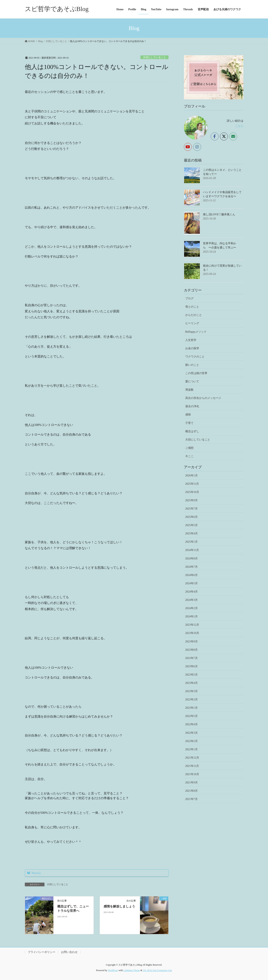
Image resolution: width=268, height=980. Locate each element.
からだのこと (194, 315)
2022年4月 (191, 724)
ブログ (189, 298)
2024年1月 (191, 616)
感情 (188, 415)
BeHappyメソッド (196, 332)
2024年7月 (191, 567)
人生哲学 (191, 340)
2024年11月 (192, 550)
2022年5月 (191, 716)
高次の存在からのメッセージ (203, 398)
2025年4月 (191, 533)
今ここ (189, 456)
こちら (239, 126)
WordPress (113, 970)
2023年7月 (191, 658)
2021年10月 (192, 774)
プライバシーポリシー (42, 952)
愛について (192, 381)
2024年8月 (191, 559)
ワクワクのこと (195, 357)
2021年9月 (191, 783)
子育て (189, 423)
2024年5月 (191, 583)
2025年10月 (192, 492)
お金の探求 (192, 348)
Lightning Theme (131, 970)
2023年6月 (191, 666)
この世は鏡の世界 (196, 373)
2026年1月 (191, 476)
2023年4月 (191, 683)
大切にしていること (154, 57)
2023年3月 (191, 691)
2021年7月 (191, 799)
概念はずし (192, 431)
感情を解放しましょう (119, 906)
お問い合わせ (69, 952)
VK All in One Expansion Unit (157, 970)
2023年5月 (191, 675)
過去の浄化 (192, 406)
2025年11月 (192, 484)
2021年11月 (192, 766)
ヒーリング (192, 323)
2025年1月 (191, 542)
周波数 (189, 390)
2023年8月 (191, 650)
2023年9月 (191, 642)
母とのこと (192, 307)
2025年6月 (191, 517)
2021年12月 (192, 758)
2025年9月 (191, 500)
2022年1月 (191, 749)
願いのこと (192, 365)
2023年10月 (192, 633)
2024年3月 (191, 600)
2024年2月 (191, 608)
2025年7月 (191, 509)
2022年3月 (191, 733)
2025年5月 (191, 525)
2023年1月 (191, 708)
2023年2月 (191, 700)
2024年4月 (191, 592)
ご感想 (189, 448)
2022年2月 (191, 741)
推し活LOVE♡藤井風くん (219, 214)
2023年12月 (192, 625)
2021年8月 (191, 791)
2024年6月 (191, 575)
